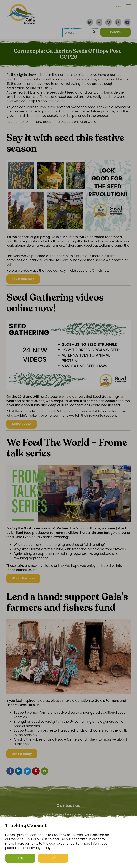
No (53, 858)
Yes (20, 858)
